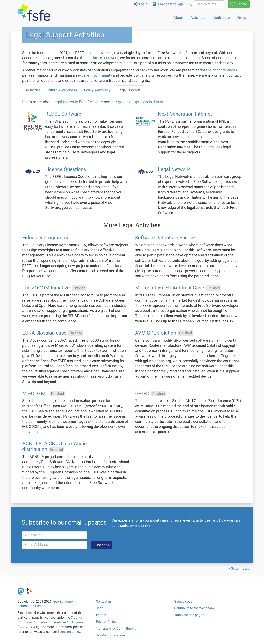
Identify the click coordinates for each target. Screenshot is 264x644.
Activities (198, 17)
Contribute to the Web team (194, 608)
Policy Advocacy (97, 90)
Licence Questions (66, 169)
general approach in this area (143, 102)
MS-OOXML (35, 393)
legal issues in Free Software (78, 102)
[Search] (190, 4)
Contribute (221, 17)
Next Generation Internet (185, 114)
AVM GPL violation (156, 333)
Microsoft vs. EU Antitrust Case (170, 288)
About (178, 17)
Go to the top (240, 568)
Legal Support (129, 90)
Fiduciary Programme (46, 238)
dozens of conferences (218, 70)
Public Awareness (62, 90)
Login (140, 4)
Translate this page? (189, 615)
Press (241, 17)
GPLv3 (142, 393)
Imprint (101, 615)
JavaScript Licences (111, 635)
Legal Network (174, 169)
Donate (239, 4)
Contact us (104, 601)
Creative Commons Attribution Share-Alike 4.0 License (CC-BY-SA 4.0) (50, 622)
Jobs (100, 608)
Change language (168, 4)
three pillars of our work (99, 58)
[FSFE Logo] (34, 13)
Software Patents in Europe (165, 238)
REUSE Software (63, 114)
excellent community (95, 75)
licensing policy (69, 632)
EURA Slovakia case (44, 333)
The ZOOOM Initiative (46, 288)
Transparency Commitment (116, 628)
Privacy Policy (106, 622)
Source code (183, 601)
